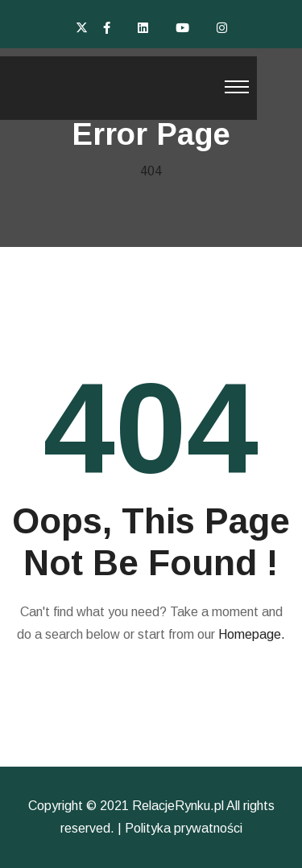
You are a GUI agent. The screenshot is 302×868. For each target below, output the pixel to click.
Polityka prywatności (184, 828)
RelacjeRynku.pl (178, 806)
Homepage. (252, 634)
